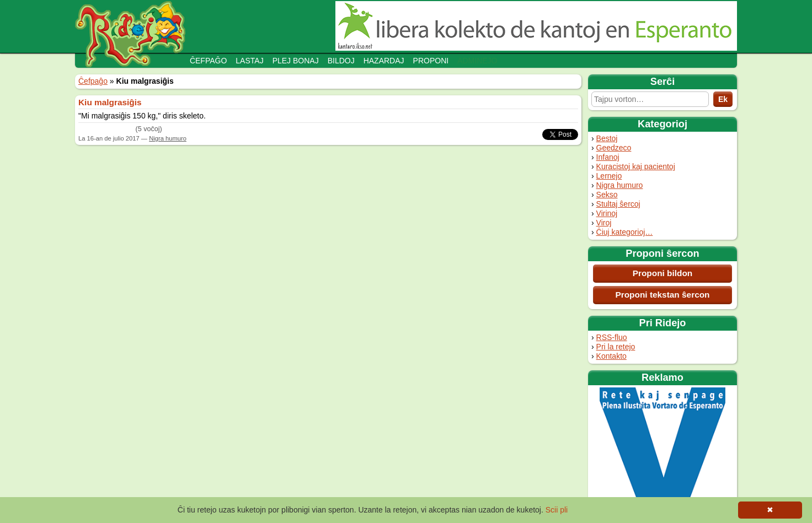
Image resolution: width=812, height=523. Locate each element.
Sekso (607, 195)
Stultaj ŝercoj (618, 204)
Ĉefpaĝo (208, 61)
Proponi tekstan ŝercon (662, 295)
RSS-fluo (612, 337)
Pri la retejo (616, 347)
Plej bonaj (296, 61)
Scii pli (557, 510)
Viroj (604, 223)
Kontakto (611, 356)
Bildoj (341, 61)
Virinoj (607, 213)
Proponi (431, 61)
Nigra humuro (620, 185)
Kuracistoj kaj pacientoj (636, 166)
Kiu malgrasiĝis (110, 102)
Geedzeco (614, 148)
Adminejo (477, 61)
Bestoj (607, 138)
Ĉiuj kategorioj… (625, 232)
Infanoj (608, 157)
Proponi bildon (663, 273)
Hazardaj (384, 61)
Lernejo (609, 176)
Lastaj (249, 61)
